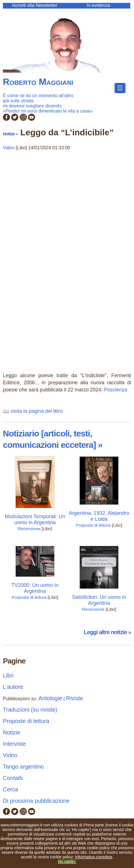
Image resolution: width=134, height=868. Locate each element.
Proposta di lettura (93, 525)
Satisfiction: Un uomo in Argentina (99, 600)
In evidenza (98, 5)
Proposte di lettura (26, 721)
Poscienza (116, 390)
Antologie (50, 698)
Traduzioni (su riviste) (30, 710)
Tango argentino (23, 767)
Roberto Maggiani (38, 82)
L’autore (13, 687)
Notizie (12, 732)
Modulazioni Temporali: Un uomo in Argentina (35, 519)
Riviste (75, 698)
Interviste (14, 744)
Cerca (10, 789)
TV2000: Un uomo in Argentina (35, 588)
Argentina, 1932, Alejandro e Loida (99, 516)
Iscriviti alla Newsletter (35, 5)
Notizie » (10, 134)
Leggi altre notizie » (107, 632)
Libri (8, 675)
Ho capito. (67, 861)
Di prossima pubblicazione (36, 801)
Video (9, 148)
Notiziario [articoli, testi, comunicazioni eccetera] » (53, 439)
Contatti (13, 778)
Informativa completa (94, 857)
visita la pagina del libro (37, 411)
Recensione (29, 529)
